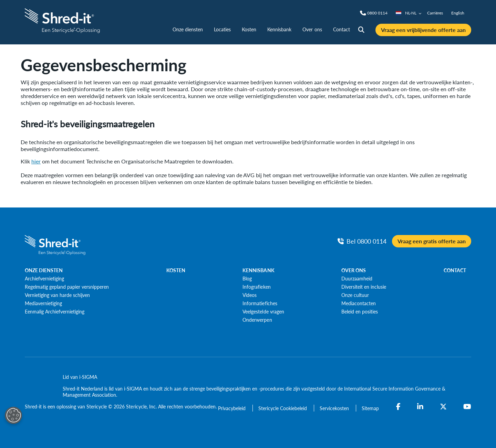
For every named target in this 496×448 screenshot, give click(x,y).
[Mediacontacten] (359, 303)
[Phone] (377, 13)
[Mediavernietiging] (43, 303)
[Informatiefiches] (260, 303)
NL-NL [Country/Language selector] (409, 13)
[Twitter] (443, 407)
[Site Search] (361, 30)
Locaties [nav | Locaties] (222, 29)
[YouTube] (467, 407)
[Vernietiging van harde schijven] (57, 295)
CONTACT (455, 270)
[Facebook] (398, 407)
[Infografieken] (256, 287)
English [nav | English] (458, 13)
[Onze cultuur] (355, 295)
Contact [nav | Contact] (342, 29)
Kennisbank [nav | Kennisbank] (279, 29)
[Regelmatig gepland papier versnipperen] (67, 287)
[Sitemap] (370, 408)
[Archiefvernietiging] (44, 278)
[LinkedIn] (420, 407)
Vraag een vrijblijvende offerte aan (423, 30)
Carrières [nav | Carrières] (435, 13)
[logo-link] (63, 20)
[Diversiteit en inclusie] (364, 287)
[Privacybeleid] (232, 408)
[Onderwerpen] (257, 320)
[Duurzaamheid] (357, 278)
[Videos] (250, 295)
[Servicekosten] (335, 408)
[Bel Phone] (362, 241)
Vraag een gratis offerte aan (432, 241)
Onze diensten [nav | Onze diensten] (188, 29)
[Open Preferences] (13, 415)
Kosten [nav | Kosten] (249, 29)
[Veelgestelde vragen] (263, 311)
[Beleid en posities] (360, 311)
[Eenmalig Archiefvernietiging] (55, 311)
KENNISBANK (258, 270)
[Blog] (247, 278)
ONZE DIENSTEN (44, 270)
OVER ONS (354, 270)
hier (36, 161)
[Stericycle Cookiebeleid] (283, 408)
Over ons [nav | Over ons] (312, 29)
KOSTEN (176, 270)
